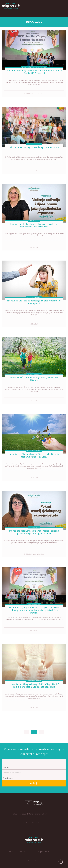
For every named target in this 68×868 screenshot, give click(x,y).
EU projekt (32, 860)
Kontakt (11, 852)
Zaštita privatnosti (42, 852)
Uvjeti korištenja (24, 852)
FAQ (55, 852)
